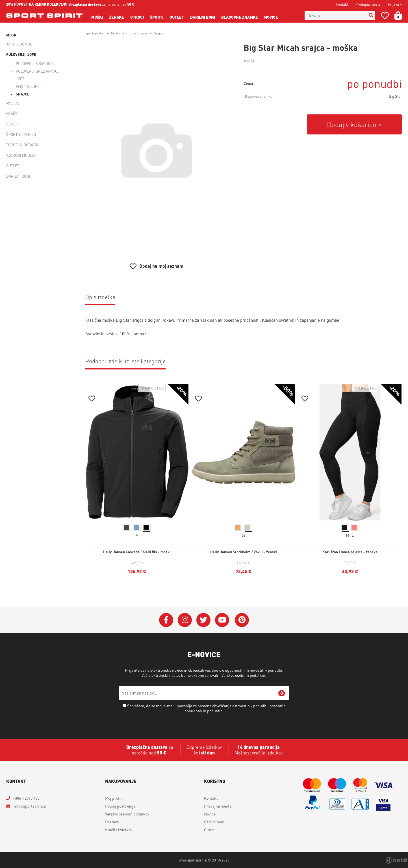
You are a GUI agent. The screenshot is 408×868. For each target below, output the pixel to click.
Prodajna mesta (368, 4)
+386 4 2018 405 (26, 798)
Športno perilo (21, 134)
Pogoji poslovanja (120, 806)
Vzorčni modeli (21, 155)
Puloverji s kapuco (34, 63)
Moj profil (113, 798)
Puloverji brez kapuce (38, 71)
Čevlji (12, 124)
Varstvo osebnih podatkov (243, 675)
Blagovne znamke (240, 17)
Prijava (395, 4)
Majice (13, 103)
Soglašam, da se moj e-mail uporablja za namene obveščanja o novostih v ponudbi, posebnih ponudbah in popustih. (206, 708)
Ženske (117, 17)
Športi (157, 17)
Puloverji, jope (21, 54)
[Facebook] (166, 620)
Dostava (112, 822)
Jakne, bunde (19, 44)
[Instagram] (185, 620)
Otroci (137, 17)
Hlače (12, 113)
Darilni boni (203, 17)
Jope (20, 79)
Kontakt (342, 4)
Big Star (395, 96)
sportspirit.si (95, 33)
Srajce (23, 94)
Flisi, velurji (28, 86)
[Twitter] (203, 620)
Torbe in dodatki (22, 145)
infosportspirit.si (30, 806)
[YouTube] (222, 620)
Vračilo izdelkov (119, 830)
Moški (97, 17)
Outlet (177, 17)
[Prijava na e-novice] (282, 693)
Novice (271, 17)
